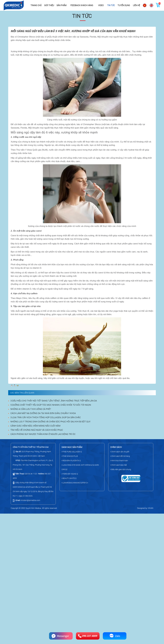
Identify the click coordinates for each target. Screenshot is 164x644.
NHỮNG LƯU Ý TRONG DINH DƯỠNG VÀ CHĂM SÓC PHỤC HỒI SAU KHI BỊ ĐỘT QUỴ (50, 422)
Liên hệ (136, 5)
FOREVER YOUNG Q (70, 474)
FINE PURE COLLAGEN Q (72, 452)
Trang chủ (36, 5)
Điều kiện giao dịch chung (121, 469)
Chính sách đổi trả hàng (120, 456)
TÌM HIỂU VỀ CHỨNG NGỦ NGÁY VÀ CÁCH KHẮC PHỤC (37, 430)
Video (101, 5)
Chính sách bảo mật (119, 465)
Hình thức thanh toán (119, 461)
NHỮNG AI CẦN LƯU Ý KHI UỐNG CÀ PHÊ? (31, 409)
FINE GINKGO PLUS (70, 456)
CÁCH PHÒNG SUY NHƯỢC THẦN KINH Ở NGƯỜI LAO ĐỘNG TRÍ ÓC (43, 434)
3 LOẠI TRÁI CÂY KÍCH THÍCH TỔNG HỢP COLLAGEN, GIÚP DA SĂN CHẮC (46, 417)
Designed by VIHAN (145, 508)
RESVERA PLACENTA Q (71, 461)
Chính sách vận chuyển (120, 452)
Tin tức (111, 5)
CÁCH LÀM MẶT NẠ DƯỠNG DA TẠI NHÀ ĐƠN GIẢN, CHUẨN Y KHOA (43, 413)
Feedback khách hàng (82, 5)
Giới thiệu (49, 5)
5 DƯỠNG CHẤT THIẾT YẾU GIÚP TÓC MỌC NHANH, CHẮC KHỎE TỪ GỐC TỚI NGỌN (51, 405)
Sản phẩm (61, 5)
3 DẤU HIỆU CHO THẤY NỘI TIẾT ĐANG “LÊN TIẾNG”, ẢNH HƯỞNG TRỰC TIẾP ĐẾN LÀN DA (54, 401)
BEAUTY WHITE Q (69, 478)
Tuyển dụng (124, 5)
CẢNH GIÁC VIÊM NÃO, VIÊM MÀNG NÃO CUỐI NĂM (35, 426)
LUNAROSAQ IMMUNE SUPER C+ (75, 483)
